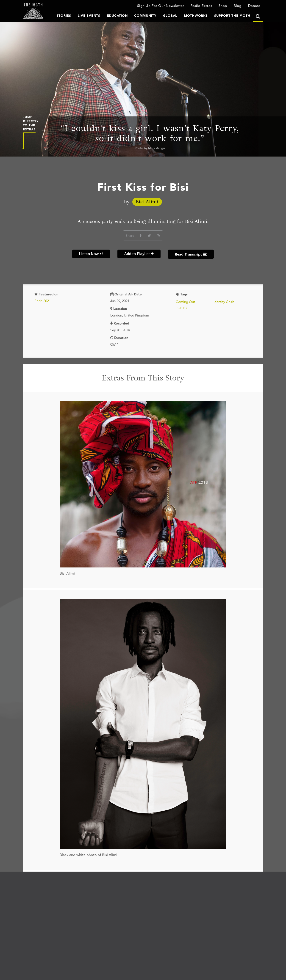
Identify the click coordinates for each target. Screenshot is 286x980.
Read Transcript (191, 254)
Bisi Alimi (147, 202)
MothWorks (196, 16)
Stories (64, 16)
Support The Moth (232, 16)
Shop (223, 6)
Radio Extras (201, 6)
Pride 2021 (43, 301)
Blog (238, 6)
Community (145, 16)
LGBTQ (182, 308)
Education (117, 16)
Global (170, 16)
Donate (254, 6)
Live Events (89, 16)
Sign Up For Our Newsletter (161, 6)
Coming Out (185, 302)
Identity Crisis (224, 302)
